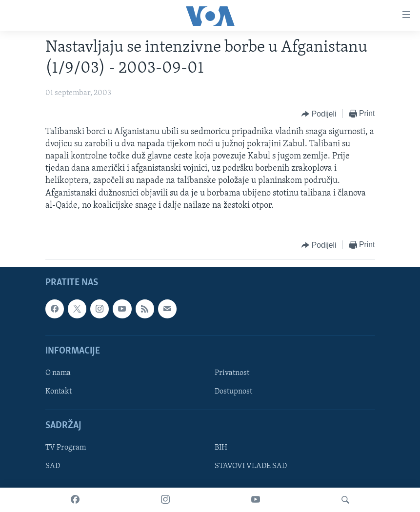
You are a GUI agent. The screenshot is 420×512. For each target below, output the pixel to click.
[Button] (319, 114)
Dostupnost (233, 392)
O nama (58, 373)
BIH (221, 448)
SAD (53, 467)
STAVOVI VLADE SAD (251, 467)
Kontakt (59, 392)
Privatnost (232, 373)
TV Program (66, 448)
